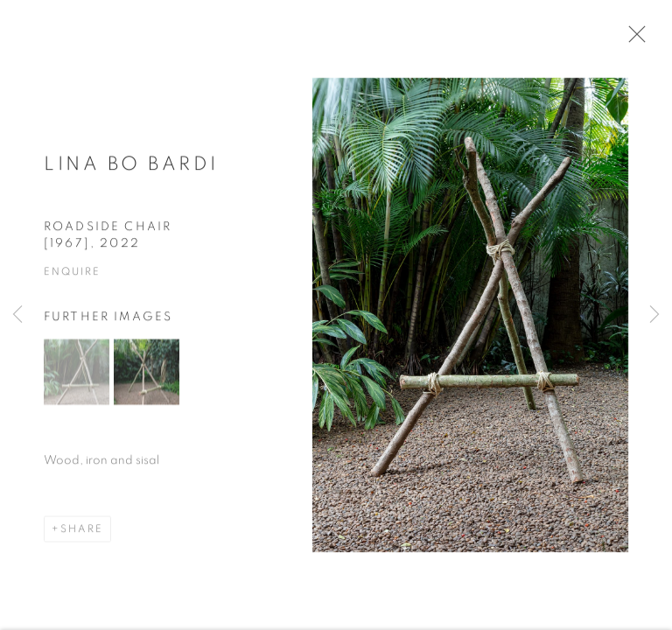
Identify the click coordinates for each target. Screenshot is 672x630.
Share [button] (82, 534)
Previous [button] (17, 315)
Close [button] (633, 39)
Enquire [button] (72, 276)
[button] (77, 377)
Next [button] (654, 315)
